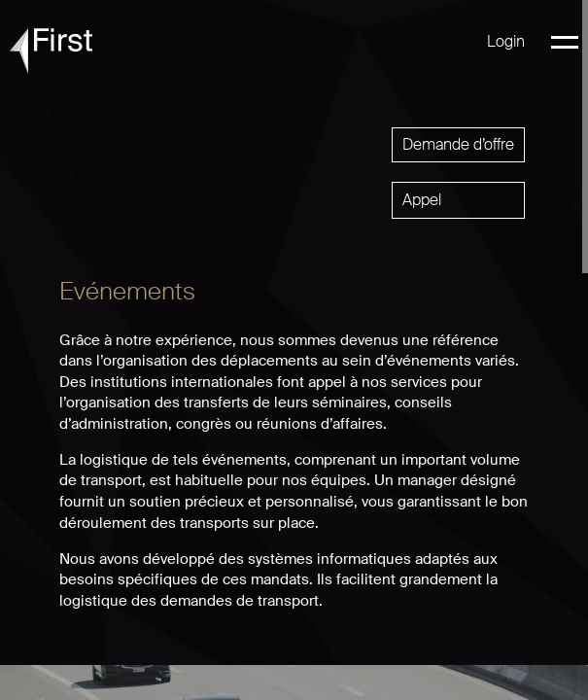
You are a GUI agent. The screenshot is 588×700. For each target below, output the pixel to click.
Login (506, 41)
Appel (422, 200)
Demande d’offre (458, 144)
